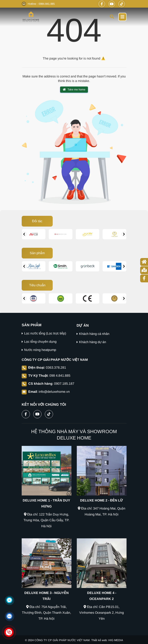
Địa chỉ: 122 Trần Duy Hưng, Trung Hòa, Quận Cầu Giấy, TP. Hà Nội (47, 520)
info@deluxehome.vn (54, 392)
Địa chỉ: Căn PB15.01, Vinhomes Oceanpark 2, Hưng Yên (102, 613)
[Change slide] (24, 234)
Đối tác (37, 221)
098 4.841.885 (60, 376)
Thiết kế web (99, 640)
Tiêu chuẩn (37, 285)
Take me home (74, 90)
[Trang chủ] (144, 262)
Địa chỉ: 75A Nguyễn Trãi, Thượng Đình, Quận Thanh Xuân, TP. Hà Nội (46, 613)
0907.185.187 (64, 384)
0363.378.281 (56, 368)
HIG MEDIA (116, 640)
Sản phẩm (37, 253)
